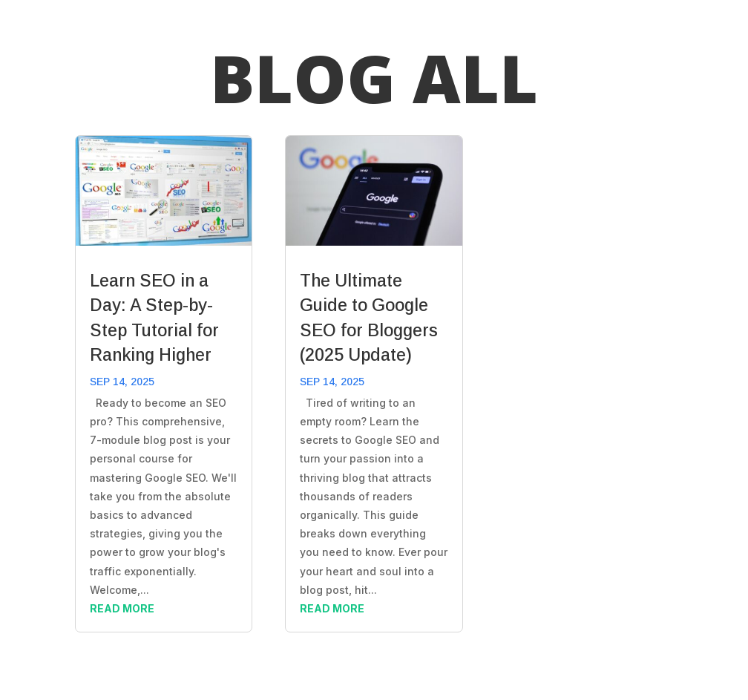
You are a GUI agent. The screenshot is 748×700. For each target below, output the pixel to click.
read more (122, 608)
